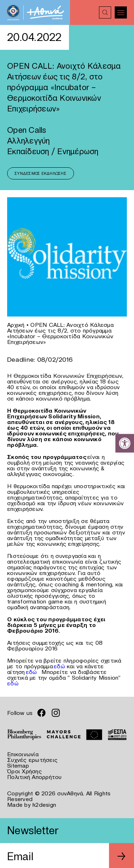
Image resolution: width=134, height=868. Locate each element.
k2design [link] (44, 805)
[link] (125, 443)
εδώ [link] (59, 666)
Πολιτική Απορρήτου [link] (34, 777)
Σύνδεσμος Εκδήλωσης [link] (41, 173)
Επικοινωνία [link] (23, 754)
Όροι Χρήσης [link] (24, 771)
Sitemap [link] (18, 765)
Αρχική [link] (16, 325)
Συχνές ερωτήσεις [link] (32, 760)
